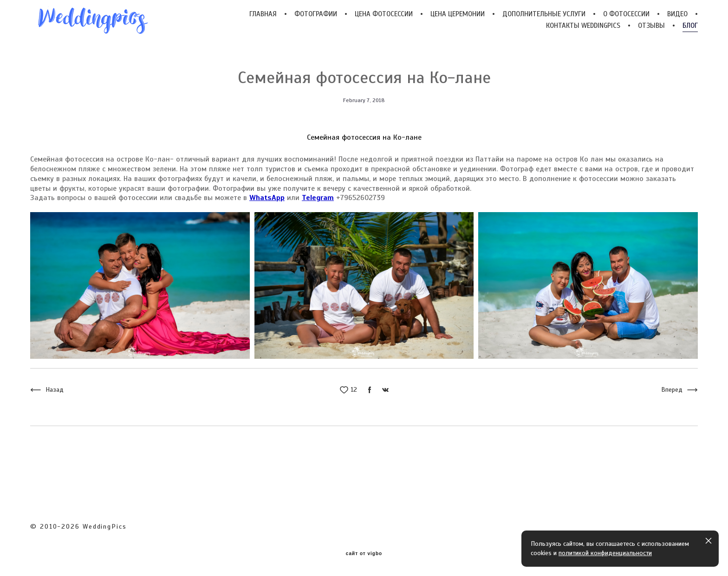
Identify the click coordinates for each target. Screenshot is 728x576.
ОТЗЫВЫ (651, 26)
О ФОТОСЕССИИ (626, 14)
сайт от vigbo (364, 554)
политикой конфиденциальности (605, 553)
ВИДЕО (677, 14)
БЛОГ (690, 26)
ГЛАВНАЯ (263, 14)
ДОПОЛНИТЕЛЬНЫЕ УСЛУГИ (544, 14)
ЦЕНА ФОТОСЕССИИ (384, 14)
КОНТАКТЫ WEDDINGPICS (583, 26)
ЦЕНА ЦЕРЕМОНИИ (458, 14)
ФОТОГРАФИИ (316, 14)
